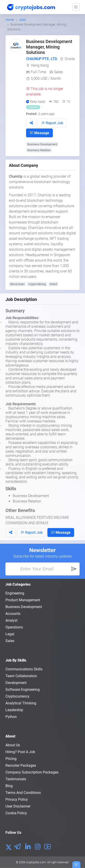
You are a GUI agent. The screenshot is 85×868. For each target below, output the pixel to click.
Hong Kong (40, 65)
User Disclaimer (18, 806)
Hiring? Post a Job (20, 752)
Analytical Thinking (21, 703)
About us (13, 745)
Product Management (23, 600)
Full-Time (38, 72)
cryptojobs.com (36, 862)
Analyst (11, 620)
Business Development (42, 144)
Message (39, 133)
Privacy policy (17, 799)
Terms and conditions (23, 793)
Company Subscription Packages (32, 772)
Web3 (53, 284)
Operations (14, 627)
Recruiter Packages (21, 765)
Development (16, 683)
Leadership (14, 710)
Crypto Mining (37, 284)
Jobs (22, 20)
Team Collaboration (21, 676)
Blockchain (17, 284)
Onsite (70, 59)
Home (10, 20)
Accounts (13, 614)
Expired (33, 107)
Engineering (15, 593)
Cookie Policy (16, 813)
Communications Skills (24, 669)
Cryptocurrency (17, 696)
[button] (31, 123)
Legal (10, 634)
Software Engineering (23, 690)
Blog (9, 786)
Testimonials (16, 779)
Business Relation (39, 150)
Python (11, 717)
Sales (58, 72)
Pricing (11, 759)
